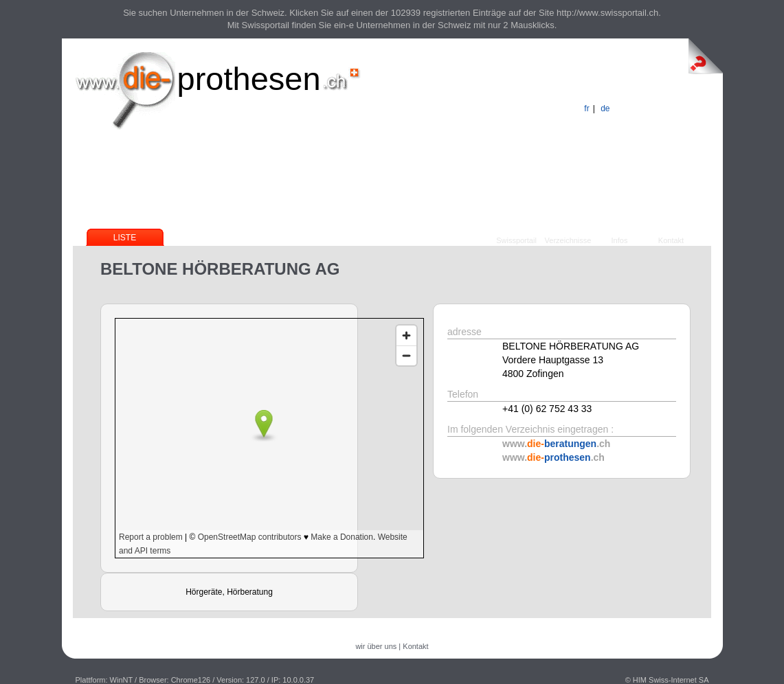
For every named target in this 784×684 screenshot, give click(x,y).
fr (586, 109)
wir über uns (376, 646)
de (605, 109)
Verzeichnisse (568, 240)
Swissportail (516, 240)
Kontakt (671, 240)
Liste (125, 238)
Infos (620, 240)
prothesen (249, 79)
